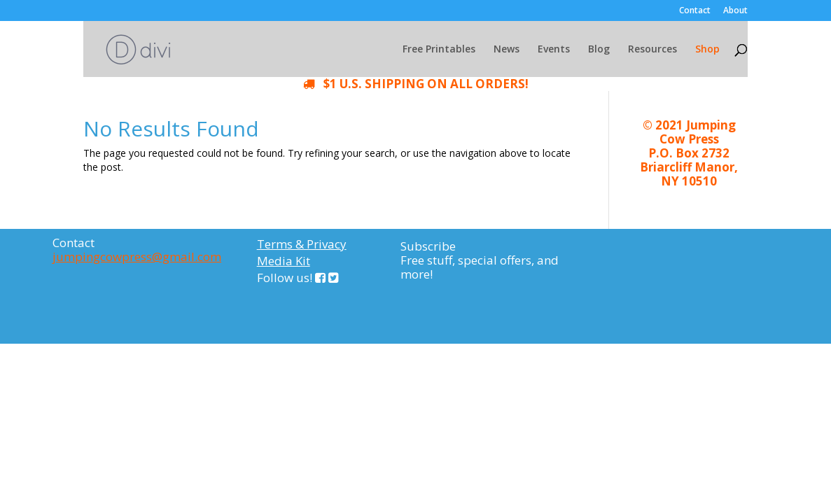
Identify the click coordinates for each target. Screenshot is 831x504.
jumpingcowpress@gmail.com (137, 257)
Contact (695, 11)
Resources (652, 50)
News (507, 50)
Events (554, 50)
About (735, 11)
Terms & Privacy (302, 244)
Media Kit (284, 261)
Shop (707, 50)
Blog (599, 50)
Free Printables (439, 50)
